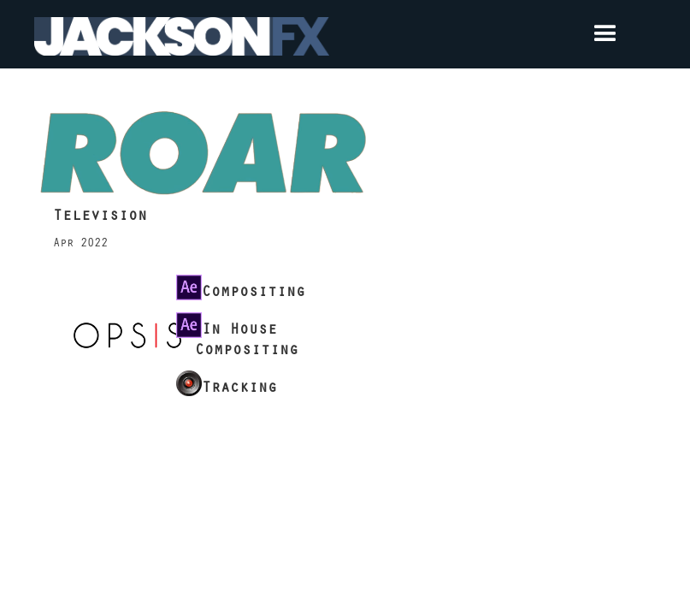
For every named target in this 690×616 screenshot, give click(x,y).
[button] (493, 34)
